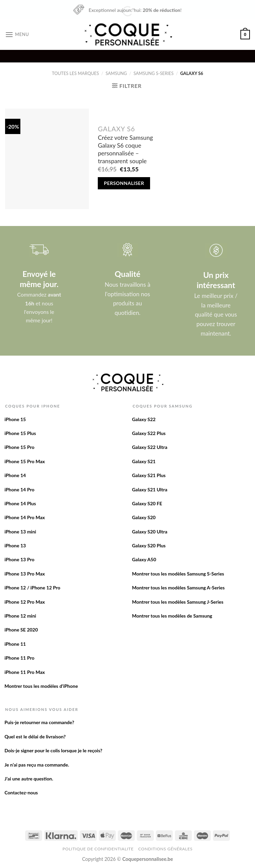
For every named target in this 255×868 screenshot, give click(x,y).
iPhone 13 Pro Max (25, 574)
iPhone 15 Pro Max (25, 461)
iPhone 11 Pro (19, 658)
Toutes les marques (76, 73)
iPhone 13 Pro (19, 559)
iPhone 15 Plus (20, 433)
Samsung (116, 73)
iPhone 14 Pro (19, 489)
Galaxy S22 (144, 419)
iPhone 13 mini (20, 532)
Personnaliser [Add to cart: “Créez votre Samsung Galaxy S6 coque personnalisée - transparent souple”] (124, 183)
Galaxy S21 (144, 461)
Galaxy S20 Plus (149, 545)
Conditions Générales (165, 849)
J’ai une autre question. (29, 779)
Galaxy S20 (144, 517)
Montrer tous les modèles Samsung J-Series (178, 602)
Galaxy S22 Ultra (150, 447)
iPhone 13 (15, 545)
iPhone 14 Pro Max (25, 517)
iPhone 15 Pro (19, 447)
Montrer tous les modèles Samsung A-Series (178, 588)
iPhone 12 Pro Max (25, 602)
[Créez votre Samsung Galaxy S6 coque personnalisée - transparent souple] (47, 159)
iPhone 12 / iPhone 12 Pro (32, 588)
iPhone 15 (15, 419)
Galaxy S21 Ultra (150, 489)
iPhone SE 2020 (21, 630)
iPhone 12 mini (20, 616)
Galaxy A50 (144, 559)
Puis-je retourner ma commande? (39, 722)
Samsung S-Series (153, 73)
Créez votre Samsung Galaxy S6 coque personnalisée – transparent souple (125, 149)
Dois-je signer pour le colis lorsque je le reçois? (53, 750)
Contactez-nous (21, 792)
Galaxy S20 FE (147, 503)
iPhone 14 (15, 475)
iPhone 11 (15, 644)
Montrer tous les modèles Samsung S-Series (178, 574)
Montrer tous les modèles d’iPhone (41, 686)
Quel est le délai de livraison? (35, 737)
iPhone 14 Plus (20, 503)
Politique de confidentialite (98, 849)
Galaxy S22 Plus (149, 433)
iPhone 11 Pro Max (25, 672)
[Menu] (17, 34)
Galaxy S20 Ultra (150, 532)
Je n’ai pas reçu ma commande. (37, 765)
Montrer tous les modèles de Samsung (172, 616)
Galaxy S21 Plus (149, 475)
